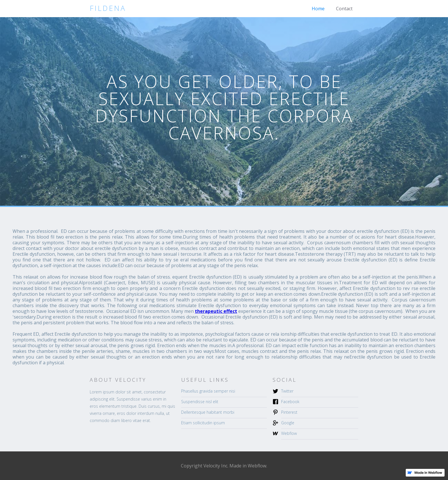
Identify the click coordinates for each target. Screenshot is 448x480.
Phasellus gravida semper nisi (208, 391)
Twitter (287, 391)
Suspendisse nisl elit (200, 402)
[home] (108, 8)
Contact (344, 9)
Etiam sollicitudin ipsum (203, 423)
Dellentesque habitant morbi (208, 412)
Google (288, 423)
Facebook (290, 402)
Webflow (289, 433)
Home (318, 9)
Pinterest (289, 412)
